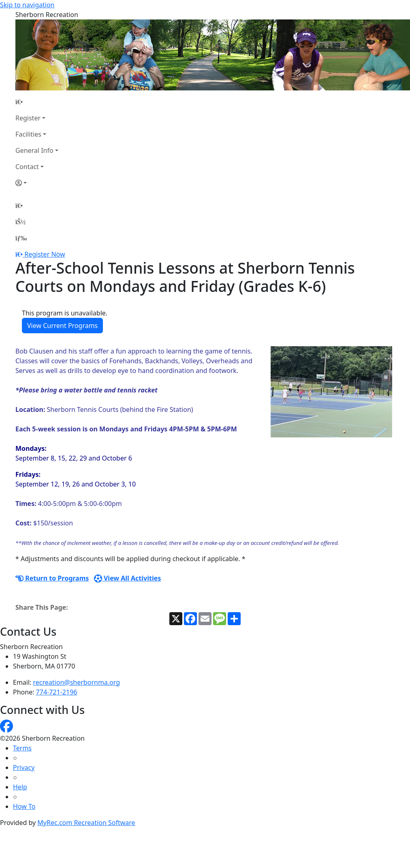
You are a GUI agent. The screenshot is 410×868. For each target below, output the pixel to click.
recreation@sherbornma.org (77, 682)
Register (28, 118)
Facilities (28, 134)
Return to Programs (52, 578)
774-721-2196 (57, 692)
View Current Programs (62, 326)
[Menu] (21, 238)
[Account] (37, 183)
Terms (22, 748)
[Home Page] (37, 102)
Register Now (45, 254)
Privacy (24, 767)
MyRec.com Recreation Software (86, 823)
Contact (27, 167)
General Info (34, 150)
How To (24, 806)
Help (20, 787)
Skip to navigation (27, 5)
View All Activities (128, 578)
